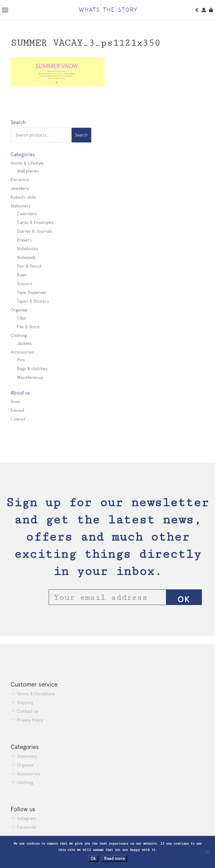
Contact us (27, 711)
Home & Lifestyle (27, 163)
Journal (17, 410)
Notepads (26, 257)
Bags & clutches (32, 369)
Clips (21, 318)
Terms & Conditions (36, 694)
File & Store (28, 327)
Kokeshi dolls (23, 197)
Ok (93, 858)
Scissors (25, 284)
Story (15, 402)
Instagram (26, 818)
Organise (19, 310)
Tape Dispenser (32, 292)
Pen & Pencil (29, 266)
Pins (21, 360)
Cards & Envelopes (35, 222)
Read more (114, 858)
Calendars (27, 214)
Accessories (22, 352)
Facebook (26, 827)
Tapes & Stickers (33, 301)
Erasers (24, 240)
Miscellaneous (30, 377)
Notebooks (27, 249)
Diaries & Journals (35, 231)
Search (81, 135)
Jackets (24, 343)
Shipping (25, 702)
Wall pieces (28, 171)
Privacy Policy (30, 720)
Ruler (22, 275)
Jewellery (20, 188)
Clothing (19, 335)
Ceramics (20, 180)
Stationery (20, 206)
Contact (18, 419)
